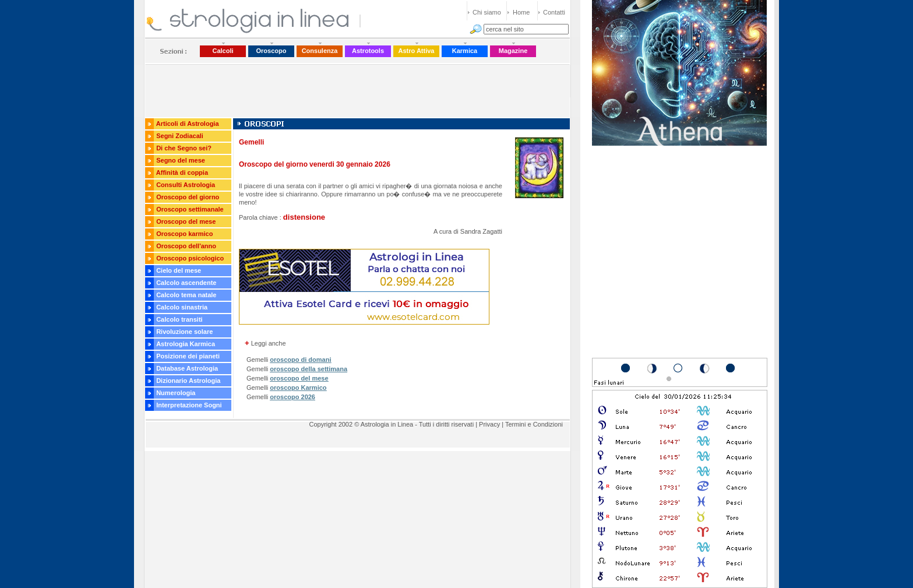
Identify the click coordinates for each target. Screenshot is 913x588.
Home (521, 12)
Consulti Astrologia (186, 185)
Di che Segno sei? (184, 148)
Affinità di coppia (182, 172)
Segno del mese (181, 160)
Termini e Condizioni (534, 424)
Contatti (554, 12)
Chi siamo (487, 12)
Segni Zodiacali (180, 136)
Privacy (489, 424)
